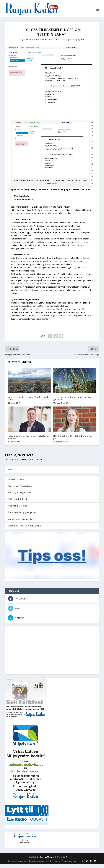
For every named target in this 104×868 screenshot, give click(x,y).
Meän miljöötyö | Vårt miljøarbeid (24, 530)
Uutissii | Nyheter (16, 483)
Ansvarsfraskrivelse (70, 865)
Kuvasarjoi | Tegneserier (19, 497)
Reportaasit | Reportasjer (20, 490)
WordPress (70, 861)
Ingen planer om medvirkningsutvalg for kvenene (28, 441)
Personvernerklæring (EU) (40, 865)
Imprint (57, 865)
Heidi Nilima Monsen (38, 44)
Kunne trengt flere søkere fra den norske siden (29, 403)
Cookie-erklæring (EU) (18, 865)
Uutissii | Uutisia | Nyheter (73, 44)
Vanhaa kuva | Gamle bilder (21, 523)
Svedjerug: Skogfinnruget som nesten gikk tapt (72, 403)
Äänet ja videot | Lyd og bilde (22, 517)
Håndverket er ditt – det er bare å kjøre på (73, 441)
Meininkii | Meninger (18, 510)
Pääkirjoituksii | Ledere (19, 503)
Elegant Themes (47, 861)
